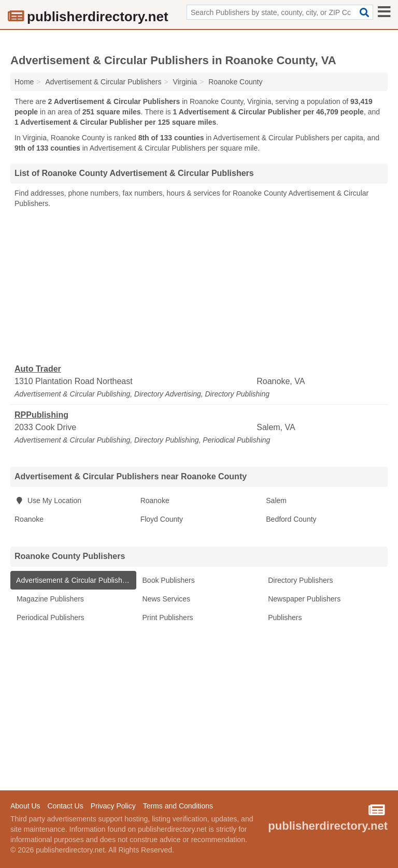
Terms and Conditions (178, 806)
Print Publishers (167, 617)
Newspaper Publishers (303, 599)
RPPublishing (41, 415)
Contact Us (65, 806)
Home (24, 82)
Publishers (284, 617)
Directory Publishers (299, 580)
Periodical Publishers (49, 617)
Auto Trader (38, 369)
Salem (276, 501)
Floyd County (162, 519)
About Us (25, 806)
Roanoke (155, 501)
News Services (165, 599)
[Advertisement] (199, 286)
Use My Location (48, 501)
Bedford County (291, 519)
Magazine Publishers (49, 599)
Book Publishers (168, 580)
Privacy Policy (113, 806)
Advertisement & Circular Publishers (73, 580)
